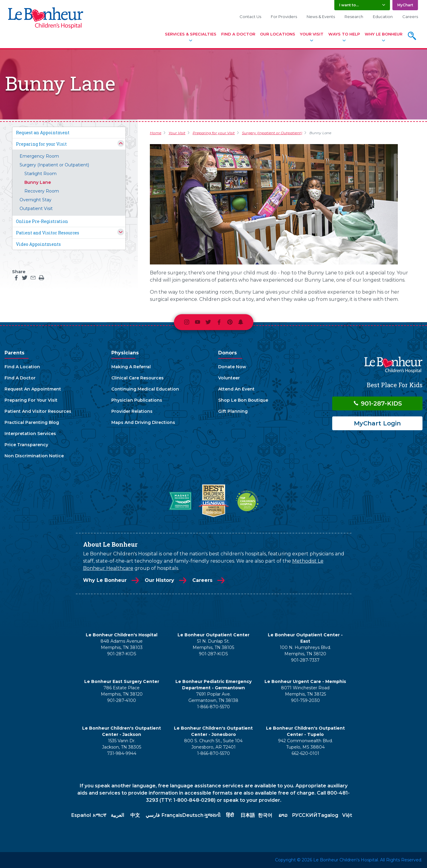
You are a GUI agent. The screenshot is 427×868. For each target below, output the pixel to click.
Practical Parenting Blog (32, 422)
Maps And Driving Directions (143, 422)
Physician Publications (137, 400)
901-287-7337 (305, 660)
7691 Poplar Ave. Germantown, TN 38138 (213, 697)
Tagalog (328, 815)
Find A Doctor (238, 34)
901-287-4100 (122, 700)
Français (172, 815)
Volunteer (229, 378)
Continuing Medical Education (145, 389)
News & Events (321, 17)
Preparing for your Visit (41, 144)
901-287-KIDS (377, 403)
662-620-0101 (305, 753)
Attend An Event (236, 389)
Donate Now (232, 367)
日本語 (248, 815)
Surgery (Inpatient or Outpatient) (54, 165)
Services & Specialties (191, 34)
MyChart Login (377, 423)
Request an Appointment (43, 133)
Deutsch (193, 815)
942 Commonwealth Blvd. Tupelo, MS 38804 (305, 744)
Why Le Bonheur (384, 34)
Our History (159, 580)
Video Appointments (38, 244)
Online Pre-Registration (42, 221)
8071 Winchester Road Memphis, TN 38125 (305, 691)
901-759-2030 (305, 700)
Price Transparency (26, 445)
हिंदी (230, 815)
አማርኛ (99, 815)
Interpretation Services (30, 434)
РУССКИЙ (305, 815)
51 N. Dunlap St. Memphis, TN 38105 (213, 644)
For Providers (284, 17)
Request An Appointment (33, 389)
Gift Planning (233, 411)
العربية (117, 815)
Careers (410, 17)
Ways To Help (344, 34)
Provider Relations (132, 411)
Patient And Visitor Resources (38, 411)
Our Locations (278, 34)
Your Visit (312, 34)
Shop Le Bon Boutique (243, 400)
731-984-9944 (122, 753)
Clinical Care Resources (138, 378)
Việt (347, 815)
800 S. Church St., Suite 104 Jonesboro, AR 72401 (213, 744)
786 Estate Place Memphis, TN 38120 (122, 691)
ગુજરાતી (212, 815)
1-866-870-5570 (213, 707)
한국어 (265, 815)
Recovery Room (42, 191)
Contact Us (250, 17)
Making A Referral (131, 367)
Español (81, 815)
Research (354, 17)
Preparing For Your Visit (31, 400)
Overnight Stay (36, 200)
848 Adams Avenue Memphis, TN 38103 (122, 644)
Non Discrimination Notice (34, 456)
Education (383, 17)
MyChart (405, 5)
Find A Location (22, 367)
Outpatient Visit (36, 209)
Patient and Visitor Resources (48, 233)
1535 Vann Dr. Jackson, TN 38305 (122, 744)
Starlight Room (40, 174)
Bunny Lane (38, 182)
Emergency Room (39, 156)
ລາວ (283, 815)
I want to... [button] (349, 5)
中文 (135, 815)
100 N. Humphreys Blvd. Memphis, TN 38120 (305, 651)
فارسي (153, 815)
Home (156, 133)
